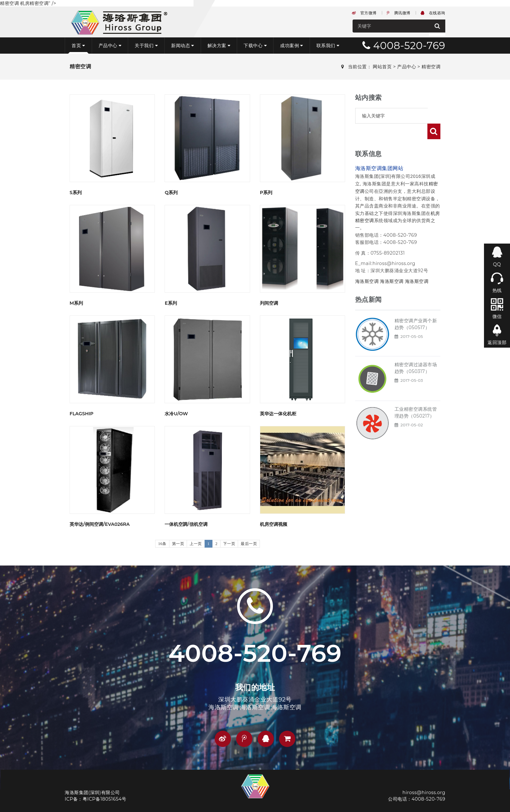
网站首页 (382, 67)
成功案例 (292, 46)
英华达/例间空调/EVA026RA (100, 524)
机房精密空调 (34, 3)
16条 (162, 544)
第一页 (178, 544)
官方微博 (364, 13)
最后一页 (249, 544)
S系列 (76, 193)
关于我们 (146, 46)
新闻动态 (183, 46)
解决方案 (219, 46)
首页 (78, 46)
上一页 (196, 544)
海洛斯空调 (367, 266)
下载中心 (255, 46)
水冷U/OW (176, 414)
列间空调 (269, 303)
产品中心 (110, 46)
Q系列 (171, 193)
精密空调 (431, 67)
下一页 (229, 544)
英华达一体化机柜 (278, 414)
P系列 (266, 193)
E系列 (171, 303)
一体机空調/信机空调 (186, 524)
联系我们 (328, 46)
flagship (81, 414)
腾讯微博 (399, 13)
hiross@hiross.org (424, 792)
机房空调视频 (274, 524)
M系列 (76, 303)
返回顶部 (497, 342)
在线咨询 (433, 13)
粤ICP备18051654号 (105, 799)
